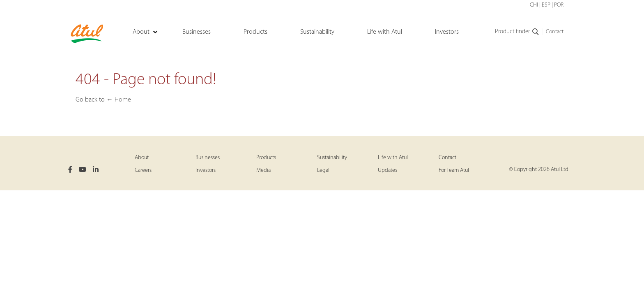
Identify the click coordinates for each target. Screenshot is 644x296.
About (142, 158)
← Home (119, 100)
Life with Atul (393, 158)
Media (263, 170)
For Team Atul (454, 170)
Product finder (517, 32)
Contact (555, 32)
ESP (546, 5)
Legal (323, 170)
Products (266, 158)
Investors (206, 170)
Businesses (208, 158)
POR (559, 5)
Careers (143, 170)
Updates (388, 170)
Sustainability (332, 158)
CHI (534, 5)
